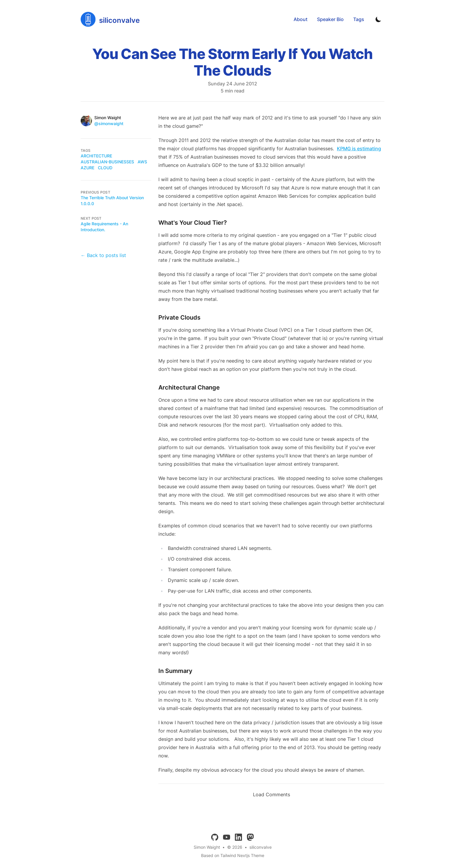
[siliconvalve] (110, 19)
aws (142, 162)
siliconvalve (261, 847)
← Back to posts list (103, 255)
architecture (96, 156)
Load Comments (271, 794)
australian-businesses (107, 162)
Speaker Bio (330, 19)
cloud (105, 168)
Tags (359, 19)
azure (87, 168)
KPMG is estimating (359, 149)
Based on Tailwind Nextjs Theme (233, 855)
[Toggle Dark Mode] (378, 19)
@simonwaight (109, 123)
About (301, 19)
